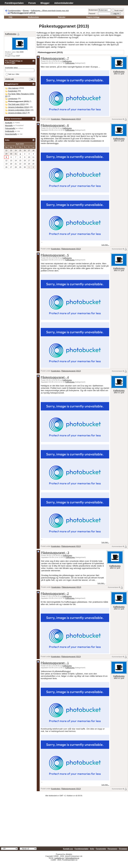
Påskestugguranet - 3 (55, 553)
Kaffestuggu (67, 61)
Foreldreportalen (14, 3)
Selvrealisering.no (72, 858)
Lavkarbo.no (59, 858)
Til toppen (123, 849)
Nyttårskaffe (10, 131)
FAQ (11, 17)
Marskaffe (9, 125)
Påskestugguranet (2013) (71, 119)
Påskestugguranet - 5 (55, 255)
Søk (118, 17)
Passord (92, 13)
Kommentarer (117, 119)
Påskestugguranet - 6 (55, 125)
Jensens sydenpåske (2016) (19, 110)
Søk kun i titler (13, 74)
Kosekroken (56, 119)
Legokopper (13, 99)
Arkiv (92, 849)
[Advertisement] (64, 823)
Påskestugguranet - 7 (55, 58)
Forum (32, 3)
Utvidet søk (9, 79)
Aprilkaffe (9, 123)
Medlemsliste (33, 17)
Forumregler (101, 849)
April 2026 (20, 144)
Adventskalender (64, 3)
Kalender (62, 17)
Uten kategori (13, 88)
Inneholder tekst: (11, 68)
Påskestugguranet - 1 (55, 663)
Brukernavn (93, 10)
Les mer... (105, 245)
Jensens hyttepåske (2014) (19, 107)
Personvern (112, 849)
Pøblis (18, 123)
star (19, 131)
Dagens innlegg (93, 17)
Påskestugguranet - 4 (55, 377)
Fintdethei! (20, 125)
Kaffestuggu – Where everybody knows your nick (50, 10)
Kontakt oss (68, 849)
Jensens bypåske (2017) (18, 113)
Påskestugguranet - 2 (55, 594)
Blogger (45, 3)
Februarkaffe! (10, 128)
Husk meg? (118, 10)
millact (21, 128)
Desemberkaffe (11, 134)
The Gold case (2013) (16, 104)
